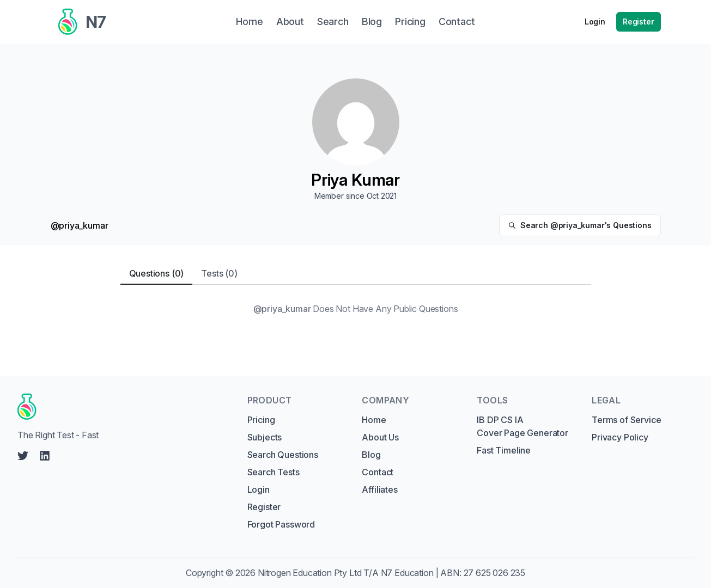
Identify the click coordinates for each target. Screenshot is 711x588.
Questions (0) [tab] (157, 273)
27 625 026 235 (495, 573)
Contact (378, 472)
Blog (371, 455)
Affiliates (379, 489)
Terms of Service (626, 420)
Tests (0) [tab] (219, 273)
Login (595, 22)
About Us (380, 437)
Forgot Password (281, 524)
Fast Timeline (504, 450)
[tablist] (356, 274)
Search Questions (283, 455)
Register (639, 22)
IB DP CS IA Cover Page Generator (522, 426)
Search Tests (274, 472)
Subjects (265, 437)
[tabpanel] (356, 309)
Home (374, 420)
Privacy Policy (620, 437)
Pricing (261, 420)
